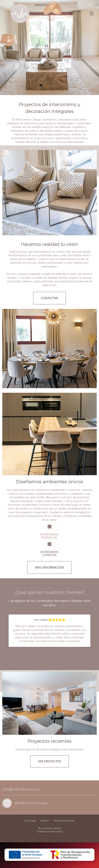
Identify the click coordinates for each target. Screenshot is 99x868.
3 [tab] (55, 661)
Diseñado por (50, 832)
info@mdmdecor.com (21, 789)
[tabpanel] (49, 631)
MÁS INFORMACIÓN (50, 567)
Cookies (45, 821)
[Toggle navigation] (92, 13)
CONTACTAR (49, 298)
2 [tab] (49, 661)
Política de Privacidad (64, 821)
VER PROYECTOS (50, 761)
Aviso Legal (30, 821)
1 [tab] (44, 661)
